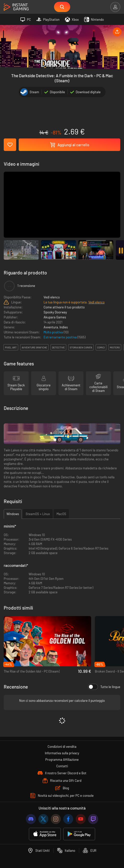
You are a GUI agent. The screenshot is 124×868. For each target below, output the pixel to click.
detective (58, 347)
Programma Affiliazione (62, 760)
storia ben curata (81, 347)
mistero (115, 347)
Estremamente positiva (61, 337)
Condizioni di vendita (62, 747)
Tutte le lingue (104, 687)
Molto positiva (54, 332)
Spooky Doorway (55, 312)
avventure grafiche (34, 347)
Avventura (51, 327)
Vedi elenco (52, 297)
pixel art (11, 347)
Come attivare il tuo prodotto (64, 307)
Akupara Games (55, 317)
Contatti (62, 766)
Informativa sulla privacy (62, 753)
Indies (64, 327)
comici (101, 347)
